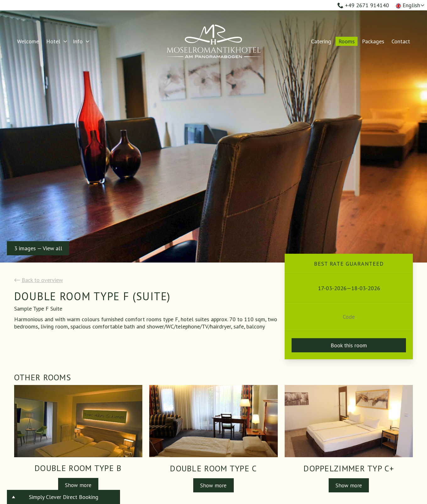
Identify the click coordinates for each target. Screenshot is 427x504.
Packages (373, 41)
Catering (321, 41)
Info (78, 41)
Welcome (28, 41)
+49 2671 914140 (363, 5)
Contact (401, 41)
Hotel (53, 41)
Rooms (347, 41)
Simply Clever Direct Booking (64, 497)
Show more (78, 485)
